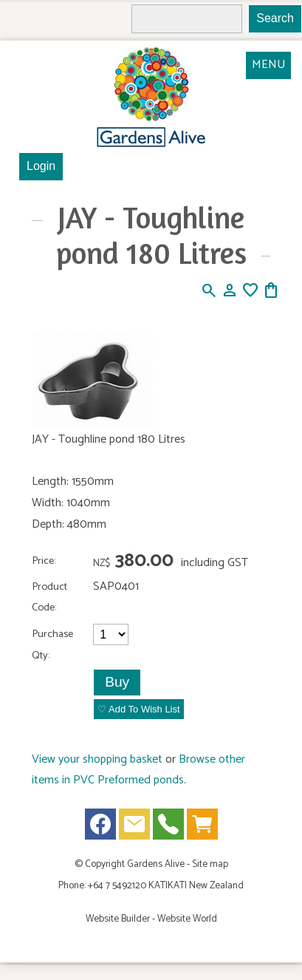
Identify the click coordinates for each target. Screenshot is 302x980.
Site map (210, 864)
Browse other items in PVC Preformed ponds (138, 770)
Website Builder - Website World (151, 919)
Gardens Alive (156, 864)
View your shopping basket (97, 759)
